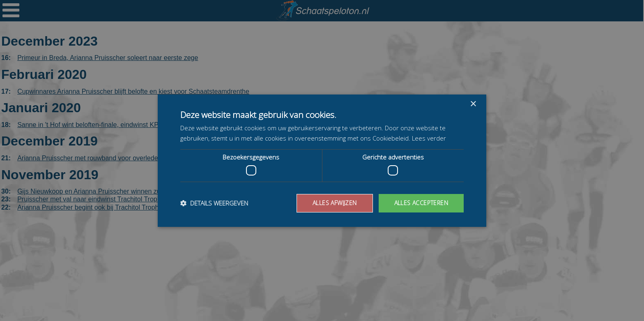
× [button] (473, 104)
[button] (214, 203)
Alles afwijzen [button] (335, 203)
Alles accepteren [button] (421, 203)
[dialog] (322, 160)
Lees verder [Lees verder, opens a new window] (429, 138)
